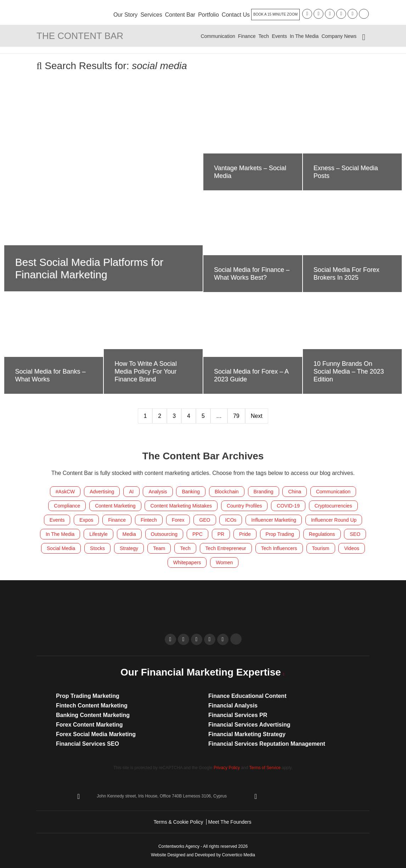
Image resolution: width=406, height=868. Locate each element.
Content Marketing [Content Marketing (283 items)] (115, 506)
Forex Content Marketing (89, 725)
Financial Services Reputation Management (267, 744)
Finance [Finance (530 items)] (117, 520)
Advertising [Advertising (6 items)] (102, 492)
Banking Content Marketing (93, 715)
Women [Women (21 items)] (224, 562)
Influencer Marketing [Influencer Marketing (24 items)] (274, 520)
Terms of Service (265, 768)
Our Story (125, 15)
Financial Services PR (238, 715)
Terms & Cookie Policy (179, 822)
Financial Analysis (233, 705)
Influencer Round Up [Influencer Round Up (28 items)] (334, 520)
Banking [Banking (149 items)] (191, 492)
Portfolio (208, 15)
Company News (339, 36)
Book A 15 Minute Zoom (275, 14)
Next (257, 416)
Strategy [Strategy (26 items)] (129, 548)
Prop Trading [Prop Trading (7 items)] (280, 534)
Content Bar (180, 15)
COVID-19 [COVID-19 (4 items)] (288, 506)
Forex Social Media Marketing (96, 734)
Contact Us (236, 15)
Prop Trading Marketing (88, 696)
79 (236, 416)
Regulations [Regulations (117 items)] (322, 534)
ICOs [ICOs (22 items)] (231, 520)
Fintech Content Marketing (92, 705)
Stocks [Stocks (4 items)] (97, 548)
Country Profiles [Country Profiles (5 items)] (244, 506)
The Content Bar (80, 36)
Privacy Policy (227, 768)
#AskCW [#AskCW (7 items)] (65, 492)
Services (151, 15)
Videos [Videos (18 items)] (352, 548)
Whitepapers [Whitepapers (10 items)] (187, 562)
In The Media (304, 36)
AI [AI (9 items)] (131, 492)
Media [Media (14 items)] (129, 534)
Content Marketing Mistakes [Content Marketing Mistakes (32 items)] (181, 506)
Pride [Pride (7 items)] (245, 534)
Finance (247, 36)
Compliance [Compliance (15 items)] (67, 506)
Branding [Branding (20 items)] (264, 492)
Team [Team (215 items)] (159, 548)
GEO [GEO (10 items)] (205, 520)
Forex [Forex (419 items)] (178, 520)
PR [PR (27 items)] (221, 534)
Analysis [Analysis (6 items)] (158, 492)
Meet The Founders (230, 822)
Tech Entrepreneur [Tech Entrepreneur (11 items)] (226, 548)
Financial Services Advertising (249, 725)
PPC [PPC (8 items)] (198, 534)
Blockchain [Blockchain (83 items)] (227, 492)
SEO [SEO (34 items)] (355, 534)
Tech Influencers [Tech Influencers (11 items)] (279, 548)
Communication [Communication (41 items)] (333, 492)
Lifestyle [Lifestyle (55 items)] (98, 534)
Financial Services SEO (88, 744)
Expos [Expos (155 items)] (86, 520)
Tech (264, 36)
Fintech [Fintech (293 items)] (149, 520)
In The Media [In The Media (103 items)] (60, 534)
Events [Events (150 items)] (57, 520)
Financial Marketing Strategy (247, 734)
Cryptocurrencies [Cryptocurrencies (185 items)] (333, 506)
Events (279, 36)
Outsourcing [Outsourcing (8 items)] (164, 534)
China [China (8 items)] (295, 492)
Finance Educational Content (247, 696)
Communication (218, 36)
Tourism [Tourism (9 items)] (321, 548)
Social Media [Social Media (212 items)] (61, 548)
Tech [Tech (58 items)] (185, 548)
